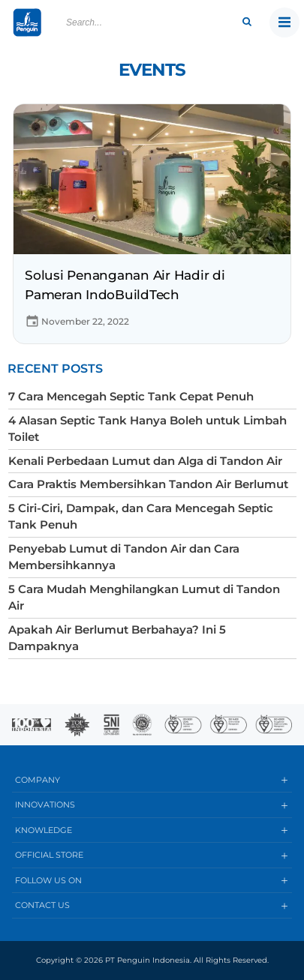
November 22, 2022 (77, 321)
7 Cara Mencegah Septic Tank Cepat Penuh (131, 396)
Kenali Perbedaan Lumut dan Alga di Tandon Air (145, 461)
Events (152, 70)
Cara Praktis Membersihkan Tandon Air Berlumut (148, 484)
